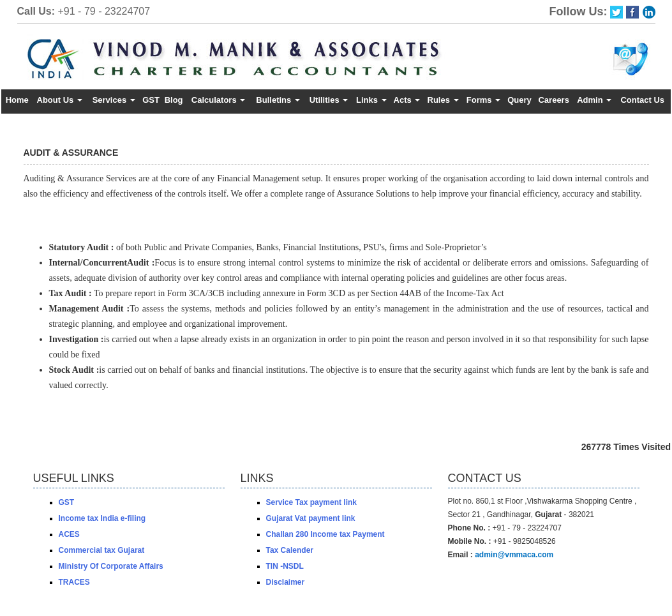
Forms (483, 100)
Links (371, 100)
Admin (594, 100)
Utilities (329, 100)
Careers (553, 100)
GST (151, 100)
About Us (60, 100)
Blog (174, 100)
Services (114, 100)
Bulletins (278, 100)
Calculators (218, 100)
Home (17, 100)
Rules (443, 100)
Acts (407, 100)
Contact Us (642, 100)
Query (519, 100)
